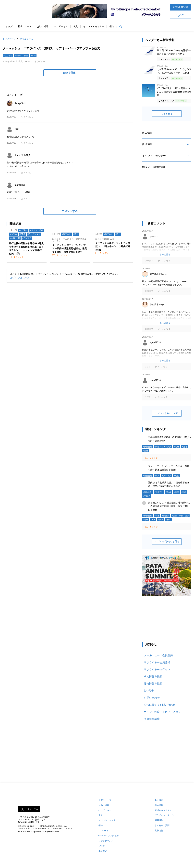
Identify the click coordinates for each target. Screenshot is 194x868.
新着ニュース (25, 27)
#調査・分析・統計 (163, 447)
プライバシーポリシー (165, 815)
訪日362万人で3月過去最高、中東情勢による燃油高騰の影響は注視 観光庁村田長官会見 (169, 506)
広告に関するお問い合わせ (160, 705)
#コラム (13, 234)
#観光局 (166, 516)
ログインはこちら (20, 278)
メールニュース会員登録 (158, 655)
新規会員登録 (181, 7)
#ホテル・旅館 (22, 56)
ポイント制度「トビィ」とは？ (162, 712)
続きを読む (70, 73)
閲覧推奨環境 (152, 719)
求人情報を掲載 (153, 677)
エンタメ (103, 851)
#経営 (176, 476)
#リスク (146, 496)
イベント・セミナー (94, 27)
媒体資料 (149, 691)
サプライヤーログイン (157, 670)
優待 (112, 27)
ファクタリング (106, 841)
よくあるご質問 (162, 825)
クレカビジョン (106, 830)
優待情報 (147, 144)
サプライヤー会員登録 (157, 662)
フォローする (32, 809)
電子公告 (159, 830)
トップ (9, 27)
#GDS (22, 234)
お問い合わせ (152, 698)
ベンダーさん (61, 27)
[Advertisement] (167, 200)
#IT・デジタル (34, 234)
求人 (75, 27)
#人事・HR (15, 238)
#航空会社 (8, 56)
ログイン (181, 15)
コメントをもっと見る (167, 413)
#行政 (169, 492)
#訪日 (145, 451)
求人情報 (147, 133)
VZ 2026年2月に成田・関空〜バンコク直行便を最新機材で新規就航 (174, 92)
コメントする (70, 211)
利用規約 (159, 820)
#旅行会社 (23, 230)
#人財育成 (27, 238)
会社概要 (159, 800)
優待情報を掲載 (153, 684)
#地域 (184, 492)
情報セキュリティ (163, 810)
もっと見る (167, 114)
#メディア (167, 476)
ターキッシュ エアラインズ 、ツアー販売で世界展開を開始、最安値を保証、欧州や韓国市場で (70, 248)
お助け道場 (43, 27)
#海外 (33, 56)
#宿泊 (168, 520)
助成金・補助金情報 (154, 167)
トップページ (9, 39)
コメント (18, 257)
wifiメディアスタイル (109, 836)
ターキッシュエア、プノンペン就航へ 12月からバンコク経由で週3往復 (113, 246)
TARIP (102, 846)
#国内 (184, 447)
